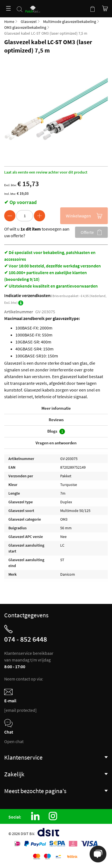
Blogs (56, 431)
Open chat (14, 741)
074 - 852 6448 (26, 639)
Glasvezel (29, 22)
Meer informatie (56, 408)
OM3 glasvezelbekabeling (25, 27)
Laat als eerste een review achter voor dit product (46, 172)
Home (9, 22)
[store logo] (34, 6)
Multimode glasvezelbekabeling (70, 22)
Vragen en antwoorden (56, 443)
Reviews (56, 420)
